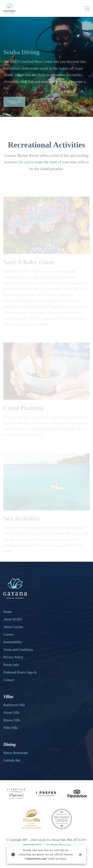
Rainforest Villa (14, 705)
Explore (14, 104)
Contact (9, 680)
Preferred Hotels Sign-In (20, 672)
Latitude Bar (12, 760)
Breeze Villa (12, 720)
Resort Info (11, 665)
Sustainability (13, 642)
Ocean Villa (11, 713)
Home (8, 612)
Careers (9, 634)
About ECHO (13, 619)
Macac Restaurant (16, 753)
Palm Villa (11, 728)
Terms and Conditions (18, 650)
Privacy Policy (13, 657)
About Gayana (13, 627)
